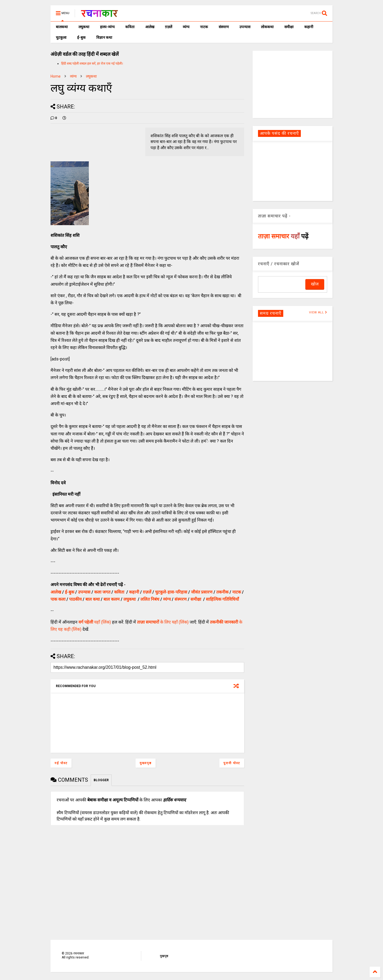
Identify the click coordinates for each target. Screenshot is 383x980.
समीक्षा (289, 27)
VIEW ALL (318, 312)
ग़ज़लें (168, 27)
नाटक (204, 27)
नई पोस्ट (61, 763)
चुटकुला (61, 37)
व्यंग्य (186, 27)
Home (56, 76)
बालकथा (62, 27)
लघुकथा (84, 27)
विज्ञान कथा (104, 37)
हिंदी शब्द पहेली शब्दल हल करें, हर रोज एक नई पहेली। (92, 64)
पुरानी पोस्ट (232, 763)
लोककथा (267, 27)
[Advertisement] (293, 84)
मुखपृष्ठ (164, 956)
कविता (130, 27)
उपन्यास (245, 27)
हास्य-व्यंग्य (107, 27)
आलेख (150, 27)
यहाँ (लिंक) (95, 622)
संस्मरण (224, 27)
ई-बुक (81, 37)
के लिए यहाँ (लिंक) (163, 622)
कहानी (309, 27)
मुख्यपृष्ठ (146, 763)
